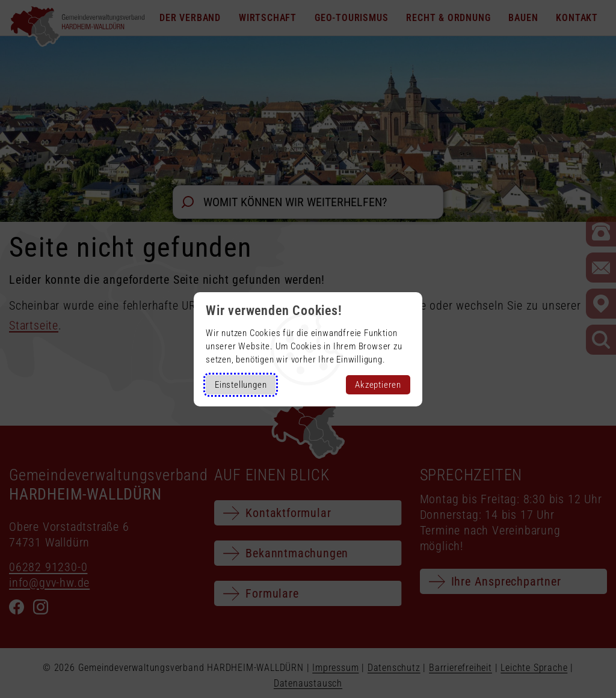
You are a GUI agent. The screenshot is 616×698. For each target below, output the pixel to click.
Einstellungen (241, 385)
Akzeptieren (378, 385)
